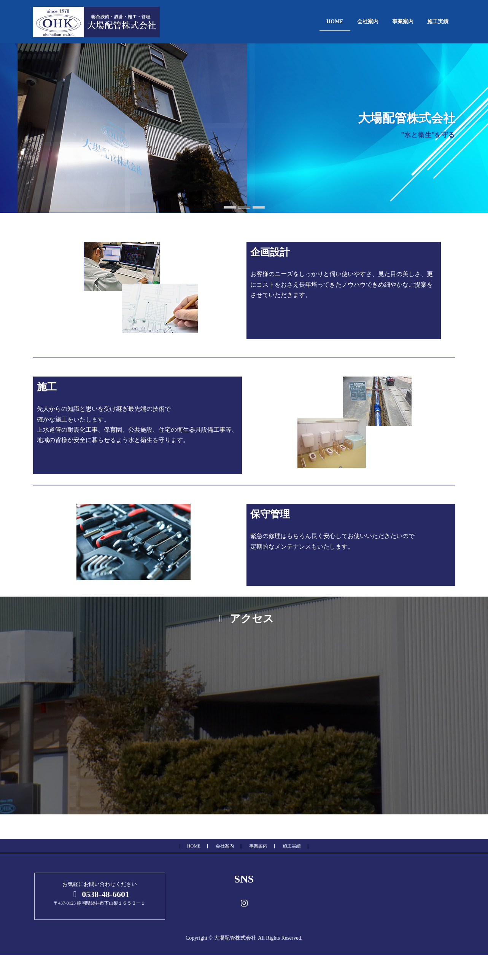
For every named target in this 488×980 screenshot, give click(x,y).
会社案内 (225, 846)
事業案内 (258, 846)
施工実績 (292, 846)
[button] (230, 207)
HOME (194, 846)
